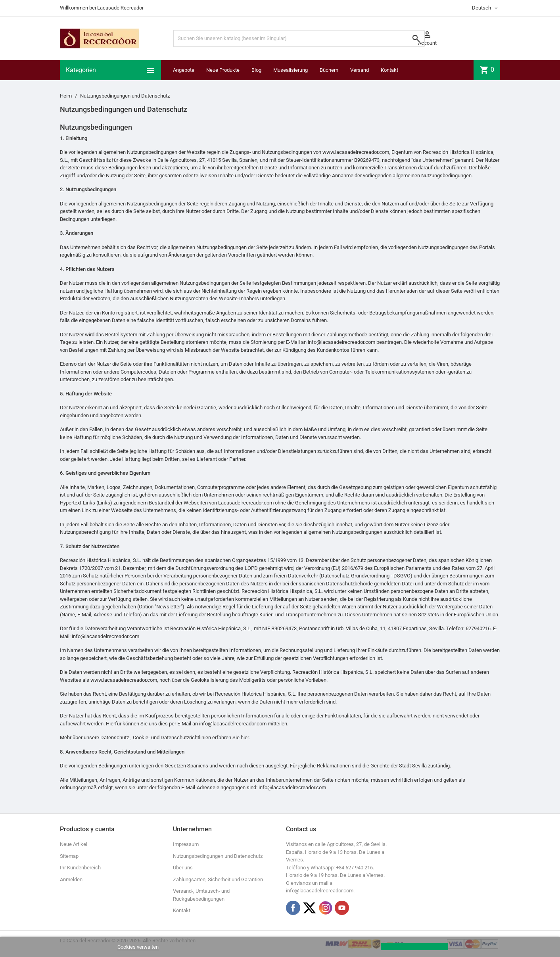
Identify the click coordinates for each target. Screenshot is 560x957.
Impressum (186, 844)
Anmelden (71, 879)
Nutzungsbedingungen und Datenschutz (218, 856)
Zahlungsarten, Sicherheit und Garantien (218, 879)
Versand (360, 70)
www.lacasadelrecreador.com (356, 152)
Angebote (184, 70)
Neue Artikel (74, 844)
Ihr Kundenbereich (80, 868)
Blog (256, 70)
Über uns (183, 868)
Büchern (329, 70)
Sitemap (69, 856)
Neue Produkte (223, 70)
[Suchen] (299, 38)
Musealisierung (291, 70)
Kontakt (389, 70)
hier (245, 737)
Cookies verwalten (138, 947)
